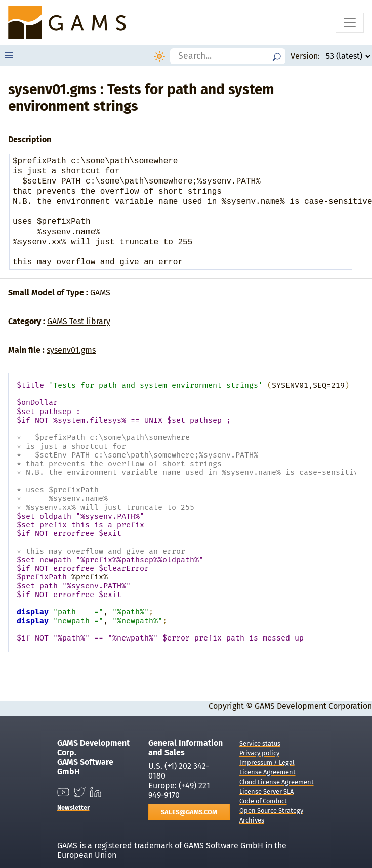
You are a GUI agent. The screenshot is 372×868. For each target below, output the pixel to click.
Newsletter (73, 808)
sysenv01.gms (71, 350)
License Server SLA (266, 791)
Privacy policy (259, 753)
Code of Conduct (263, 801)
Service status (260, 743)
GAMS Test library (79, 321)
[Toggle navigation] (350, 23)
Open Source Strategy (271, 811)
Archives (252, 820)
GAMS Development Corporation (313, 706)
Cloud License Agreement (277, 782)
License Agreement (267, 772)
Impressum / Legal (267, 763)
